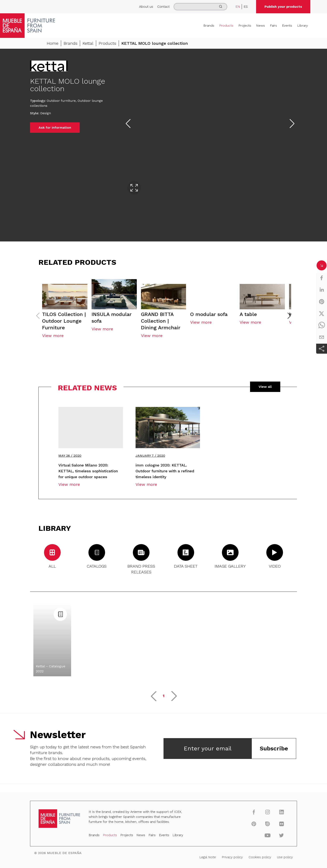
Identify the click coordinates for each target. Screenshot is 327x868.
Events (287, 25)
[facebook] (322, 278)
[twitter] (322, 313)
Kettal (88, 43)
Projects (245, 25)
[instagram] (258, 815)
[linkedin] (322, 290)
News (260, 25)
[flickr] (271, 826)
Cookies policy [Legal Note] (251, 856)
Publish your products (283, 7)
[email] (322, 337)
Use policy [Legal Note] (274, 856)
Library (302, 25)
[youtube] (258, 837)
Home (53, 43)
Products (226, 25)
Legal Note (204, 856)
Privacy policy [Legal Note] (226, 856)
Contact (163, 7)
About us (146, 7)
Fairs (273, 25)
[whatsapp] (322, 325)
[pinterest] (322, 302)
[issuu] (258, 826)
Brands (209, 25)
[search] (200, 7)
